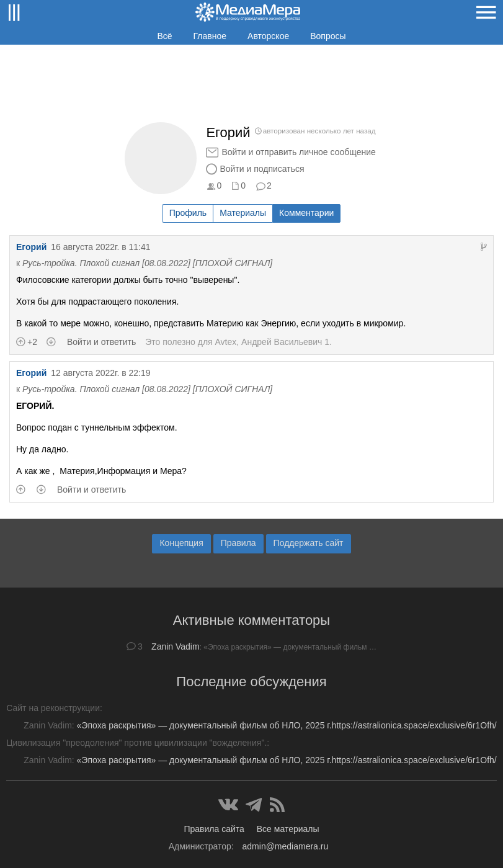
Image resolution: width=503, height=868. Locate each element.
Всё (164, 36)
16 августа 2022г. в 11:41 (100, 247)
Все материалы (288, 829)
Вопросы (328, 36)
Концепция (181, 543)
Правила (238, 543)
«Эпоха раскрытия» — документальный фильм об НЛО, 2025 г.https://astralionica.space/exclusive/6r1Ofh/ (287, 725)
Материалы (243, 213)
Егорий (31, 247)
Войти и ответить (101, 342)
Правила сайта (214, 829)
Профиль (188, 213)
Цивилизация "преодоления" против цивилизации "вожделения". (136, 743)
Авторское (268, 36)
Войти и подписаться (262, 169)
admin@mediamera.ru (286, 846)
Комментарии (306, 213)
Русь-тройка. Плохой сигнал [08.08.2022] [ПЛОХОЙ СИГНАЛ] (147, 263)
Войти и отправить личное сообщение (298, 152)
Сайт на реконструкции (53, 708)
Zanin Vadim (176, 647)
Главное (210, 36)
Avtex (226, 342)
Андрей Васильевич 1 (285, 342)
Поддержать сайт (309, 543)
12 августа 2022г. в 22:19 (100, 373)
